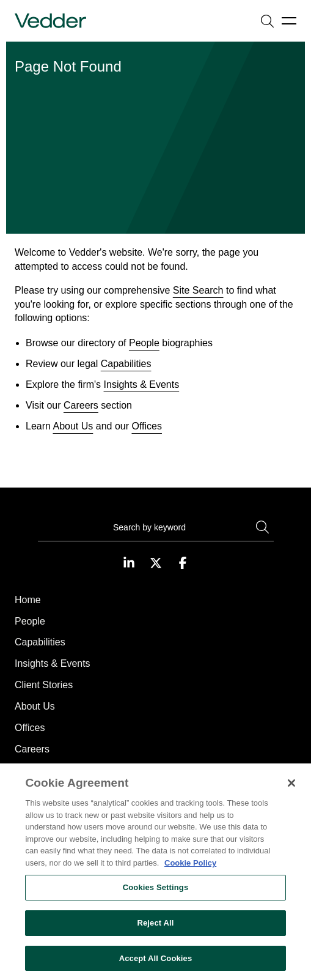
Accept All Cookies (156, 964)
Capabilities (126, 364)
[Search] (156, 529)
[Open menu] (289, 21)
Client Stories (44, 685)
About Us (73, 426)
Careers (81, 405)
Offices (147, 426)
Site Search (198, 290)
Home (28, 600)
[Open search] (267, 21)
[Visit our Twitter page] (156, 563)
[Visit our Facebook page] (183, 563)
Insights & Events (142, 384)
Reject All (155, 929)
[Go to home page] (50, 21)
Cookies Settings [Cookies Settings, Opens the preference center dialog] (156, 894)
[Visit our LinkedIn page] (129, 563)
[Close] (291, 790)
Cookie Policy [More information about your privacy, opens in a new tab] (190, 869)
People (144, 343)
